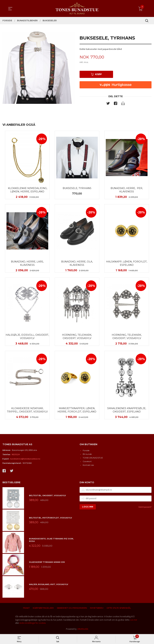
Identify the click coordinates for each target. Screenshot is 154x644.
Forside (86, 451)
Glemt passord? (145, 508)
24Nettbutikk (83, 630)
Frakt (26, 609)
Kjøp (96, 74)
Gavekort (87, 462)
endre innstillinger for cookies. (33, 624)
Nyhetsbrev (97, 609)
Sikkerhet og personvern (72, 609)
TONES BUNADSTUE (93, 459)
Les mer (134, 620)
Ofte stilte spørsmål (119, 609)
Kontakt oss (88, 466)
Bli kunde (87, 455)
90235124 (16, 455)
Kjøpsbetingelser (43, 609)
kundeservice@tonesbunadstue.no (25, 460)
